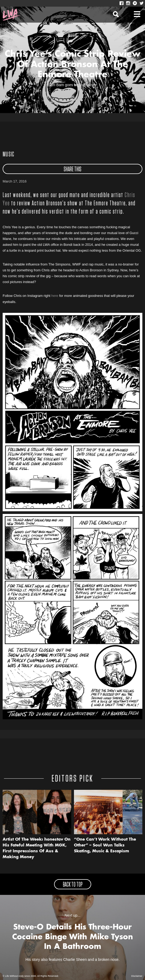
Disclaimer (137, 976)
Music (9, 155)
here (55, 296)
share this (72, 169)
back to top (73, 885)
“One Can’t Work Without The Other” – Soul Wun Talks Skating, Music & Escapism (105, 846)
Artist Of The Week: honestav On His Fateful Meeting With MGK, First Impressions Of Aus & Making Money (37, 848)
